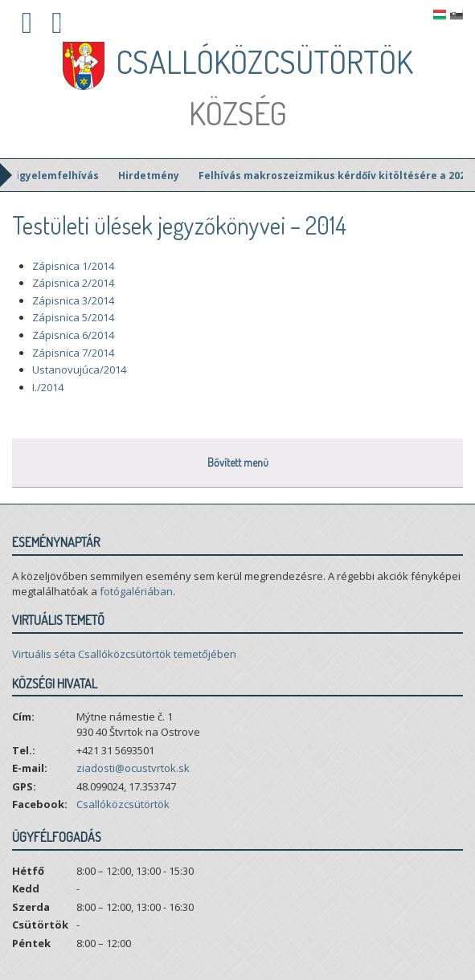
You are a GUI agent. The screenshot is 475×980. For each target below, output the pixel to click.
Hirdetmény (161, 176)
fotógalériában (136, 591)
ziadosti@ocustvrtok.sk (133, 768)
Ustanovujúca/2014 (79, 370)
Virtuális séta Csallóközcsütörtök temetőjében (124, 654)
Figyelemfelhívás (67, 176)
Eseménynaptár (56, 542)
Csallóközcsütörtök (123, 804)
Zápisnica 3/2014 (73, 300)
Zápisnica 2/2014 (73, 283)
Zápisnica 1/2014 (73, 266)
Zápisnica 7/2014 (73, 353)
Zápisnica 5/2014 (73, 317)
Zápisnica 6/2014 (73, 335)
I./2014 (48, 387)
